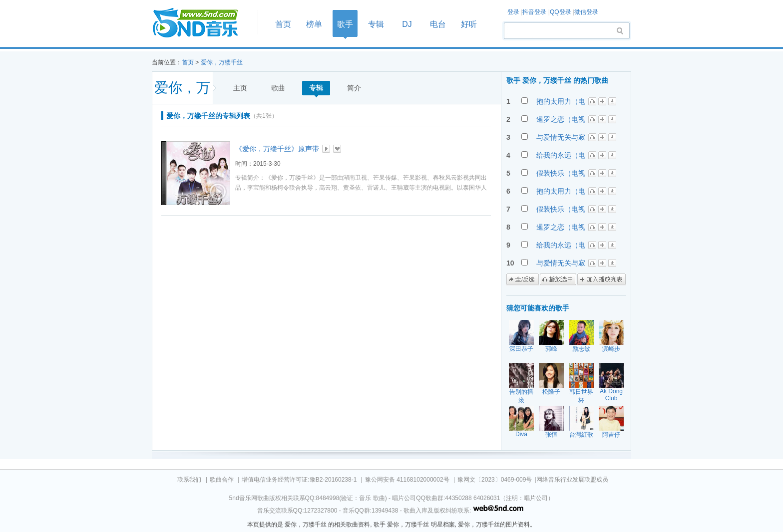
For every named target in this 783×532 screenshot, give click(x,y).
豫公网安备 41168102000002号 (407, 480)
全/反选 (523, 279)
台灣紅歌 (581, 435)
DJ (407, 24)
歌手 (345, 24)
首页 (202, 23)
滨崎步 (611, 349)
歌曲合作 (222, 480)
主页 (240, 88)
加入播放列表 (601, 279)
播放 (326, 149)
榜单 (314, 24)
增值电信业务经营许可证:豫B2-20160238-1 (299, 480)
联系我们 (189, 480)
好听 (469, 24)
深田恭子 (521, 349)
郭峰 (551, 349)
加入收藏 (337, 149)
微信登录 (586, 12)
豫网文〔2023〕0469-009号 (495, 480)
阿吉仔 (611, 435)
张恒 (551, 435)
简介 (354, 88)
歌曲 (278, 88)
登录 (513, 12)
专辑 (376, 24)
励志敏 (581, 349)
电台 (438, 24)
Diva (521, 434)
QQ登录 (561, 12)
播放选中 (558, 279)
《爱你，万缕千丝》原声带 (277, 149)
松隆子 (551, 392)
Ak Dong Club (611, 395)
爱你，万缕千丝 (222, 62)
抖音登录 (534, 12)
